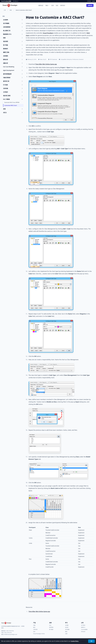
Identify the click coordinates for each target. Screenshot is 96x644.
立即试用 (35, 629)
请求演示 (63, 5)
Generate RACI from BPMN (12, 102)
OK (91, 641)
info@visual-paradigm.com (11, 634)
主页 (5, 10)
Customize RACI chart (11, 105)
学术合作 (83, 632)
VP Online (16, 1)
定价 (57, 5)
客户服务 (51, 629)
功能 (47, 5)
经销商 (93, 1)
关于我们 (83, 625)
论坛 (50, 625)
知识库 (67, 627)
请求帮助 (51, 627)
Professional (75, 59)
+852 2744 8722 (10, 631)
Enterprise (69, 59)
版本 (34, 627)
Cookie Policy (75, 641)
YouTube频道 (84, 629)
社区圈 (67, 625)
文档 (66, 634)
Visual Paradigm (48, 33)
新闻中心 (83, 627)
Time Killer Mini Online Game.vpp (46, 64)
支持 (53, 5)
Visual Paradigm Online (39, 634)
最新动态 (41, 5)
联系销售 (89, 1)
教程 (11, 10)
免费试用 (90, 5)
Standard (81, 59)
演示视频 (67, 629)
